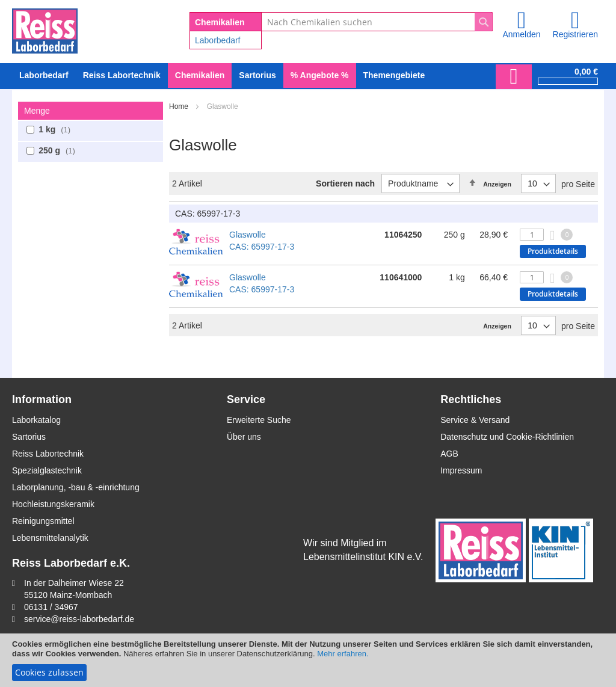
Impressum (461, 470)
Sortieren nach (345, 183)
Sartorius (29, 437)
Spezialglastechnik (47, 470)
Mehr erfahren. (343, 654)
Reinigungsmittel (43, 521)
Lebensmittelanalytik (50, 538)
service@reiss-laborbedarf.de (79, 619)
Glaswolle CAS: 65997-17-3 (262, 241)
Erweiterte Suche (259, 420)
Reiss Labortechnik (48, 454)
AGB (449, 454)
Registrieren (575, 34)
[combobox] (377, 22)
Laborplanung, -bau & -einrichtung (76, 487)
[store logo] (45, 29)
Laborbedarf (218, 40)
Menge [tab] (37, 111)
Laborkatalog (36, 420)
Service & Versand (475, 420)
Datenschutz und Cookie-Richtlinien (507, 437)
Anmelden (521, 34)
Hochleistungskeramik (53, 504)
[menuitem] (44, 75)
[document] (308, 660)
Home (180, 106)
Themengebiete (394, 75)
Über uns (244, 437)
